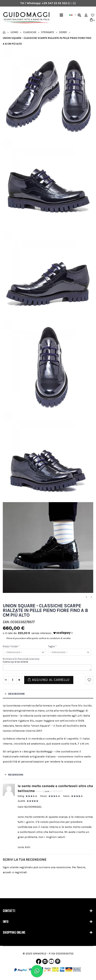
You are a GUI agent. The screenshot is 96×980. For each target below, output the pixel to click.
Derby (63, 32)
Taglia (52, 646)
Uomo (14, 32)
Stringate (48, 32)
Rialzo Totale (11, 646)
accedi (7, 872)
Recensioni (16, 775)
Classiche (30, 32)
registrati (21, 872)
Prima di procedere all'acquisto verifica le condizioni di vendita (39, 638)
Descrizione (16, 694)
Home (4, 32)
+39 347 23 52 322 (55, 3)
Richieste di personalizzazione (21, 659)
